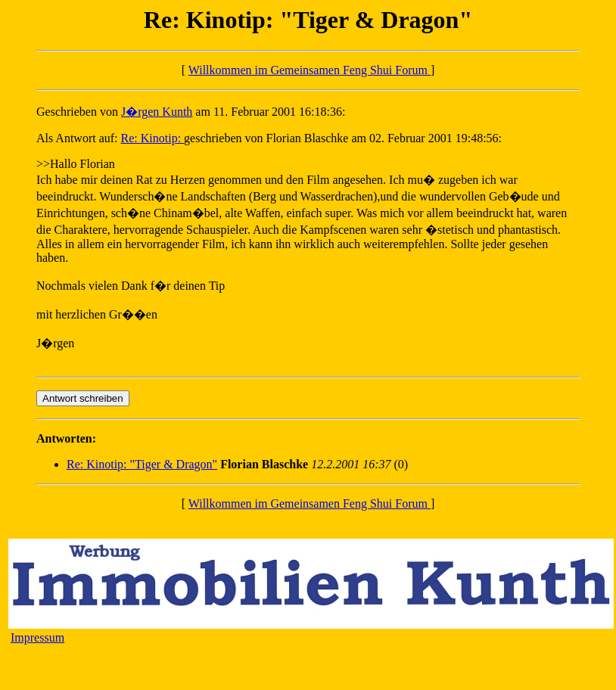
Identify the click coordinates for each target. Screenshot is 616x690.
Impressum (37, 637)
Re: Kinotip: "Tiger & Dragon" (142, 464)
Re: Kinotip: (153, 138)
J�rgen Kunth (157, 112)
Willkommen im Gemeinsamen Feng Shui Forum (310, 70)
